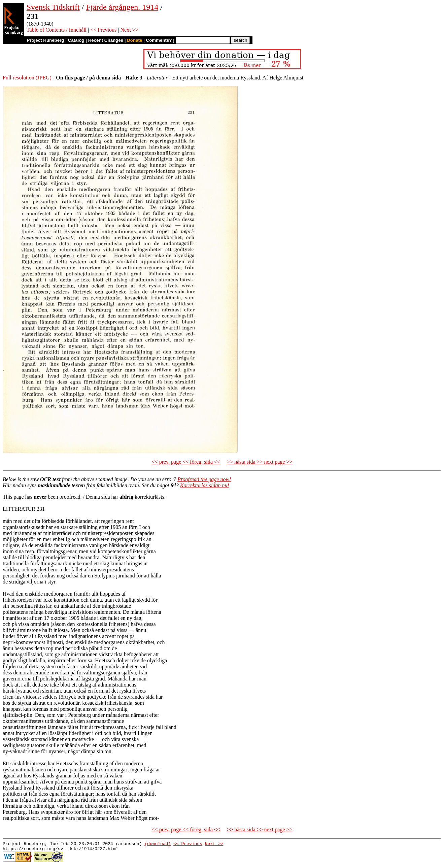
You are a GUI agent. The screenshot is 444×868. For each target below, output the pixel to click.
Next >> (129, 30)
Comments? (159, 40)
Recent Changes (106, 40)
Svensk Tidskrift (53, 7)
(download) (158, 844)
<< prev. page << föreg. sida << (186, 462)
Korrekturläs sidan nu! (205, 485)
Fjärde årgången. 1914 (122, 7)
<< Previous (103, 30)
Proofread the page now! (204, 479)
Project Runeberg (45, 40)
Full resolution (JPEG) (27, 78)
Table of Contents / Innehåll (57, 30)
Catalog (76, 40)
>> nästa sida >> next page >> (260, 462)
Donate (134, 40)
